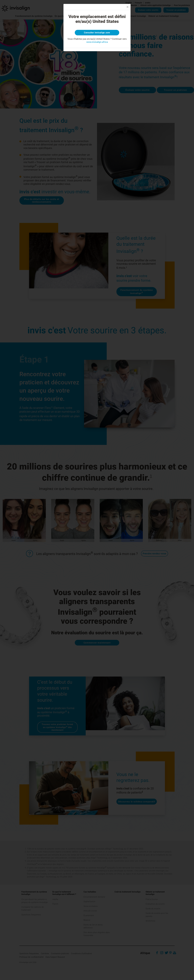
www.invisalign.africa (97, 43)
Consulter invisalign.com (97, 33)
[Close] (128, 7)
